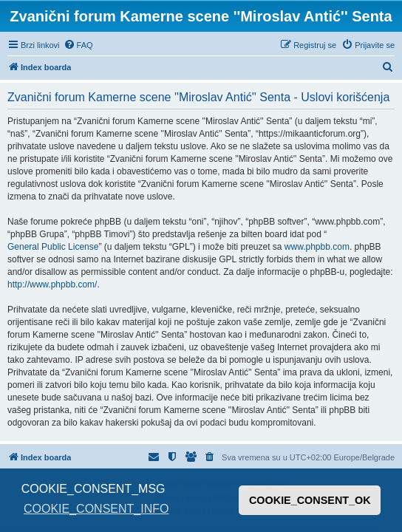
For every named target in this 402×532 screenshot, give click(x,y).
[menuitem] (78, 45)
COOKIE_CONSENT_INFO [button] (96, 509)
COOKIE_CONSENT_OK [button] (310, 500)
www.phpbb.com (317, 247)
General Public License (53, 247)
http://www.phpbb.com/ (52, 284)
